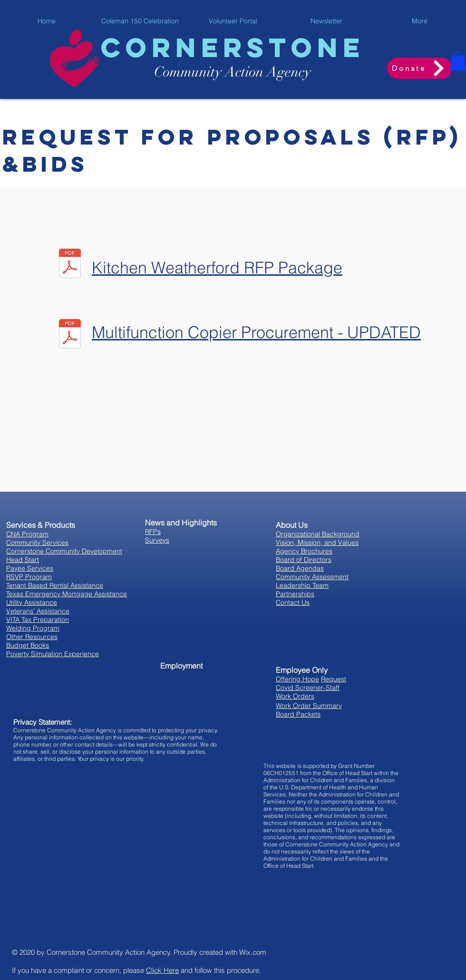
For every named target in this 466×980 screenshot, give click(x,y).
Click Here (162, 970)
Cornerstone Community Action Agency (108, 952)
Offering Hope (297, 679)
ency (298, 72)
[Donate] (420, 68)
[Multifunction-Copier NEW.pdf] (70, 335)
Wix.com (253, 952)
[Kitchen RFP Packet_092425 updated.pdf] (70, 265)
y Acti (232, 72)
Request (334, 679)
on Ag (267, 72)
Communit (184, 72)
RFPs (153, 532)
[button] (458, 61)
